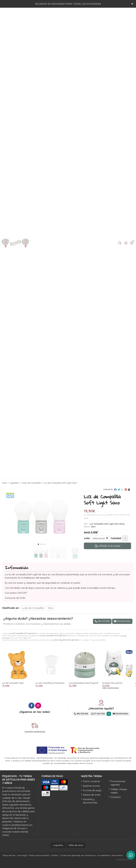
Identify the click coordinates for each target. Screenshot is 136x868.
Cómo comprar (92, 781)
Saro (25, 638)
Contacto (116, 797)
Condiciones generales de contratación (78, 855)
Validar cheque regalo (119, 791)
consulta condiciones (35, 732)
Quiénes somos (91, 786)
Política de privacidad (39, 855)
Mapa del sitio (9, 855)
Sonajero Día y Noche (112, 683)
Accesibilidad (104, 855)
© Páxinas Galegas (125, 860)
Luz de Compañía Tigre (13, 683)
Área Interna (117, 855)
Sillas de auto (76, 845)
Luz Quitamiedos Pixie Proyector (84, 683)
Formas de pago (92, 790)
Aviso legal (22, 855)
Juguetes (58, 845)
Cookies (54, 855)
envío (99, 515)
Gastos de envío (92, 795)
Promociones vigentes (118, 783)
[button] (38, 544)
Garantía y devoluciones (90, 801)
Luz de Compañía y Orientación (50, 683)
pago (106, 515)
